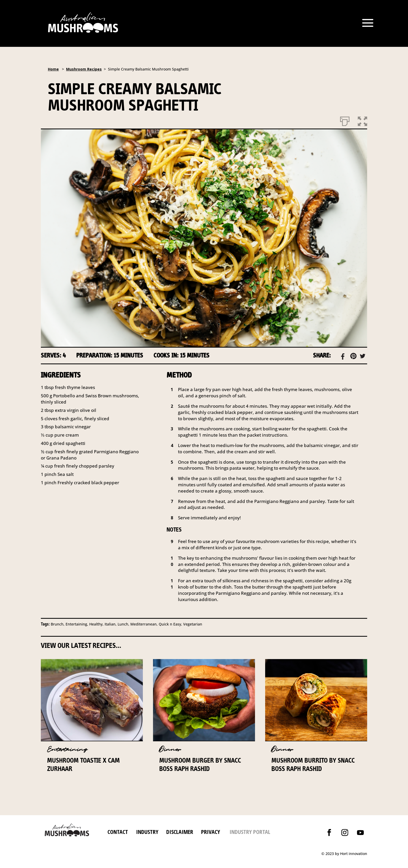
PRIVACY (211, 832)
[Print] (345, 120)
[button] (362, 120)
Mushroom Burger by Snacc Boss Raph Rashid (200, 764)
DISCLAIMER (179, 832)
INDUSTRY (147, 832)
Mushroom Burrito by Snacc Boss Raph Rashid (313, 764)
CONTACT (118, 832)
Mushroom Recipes (84, 69)
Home (53, 69)
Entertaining (67, 749)
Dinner (170, 749)
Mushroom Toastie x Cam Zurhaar (83, 764)
